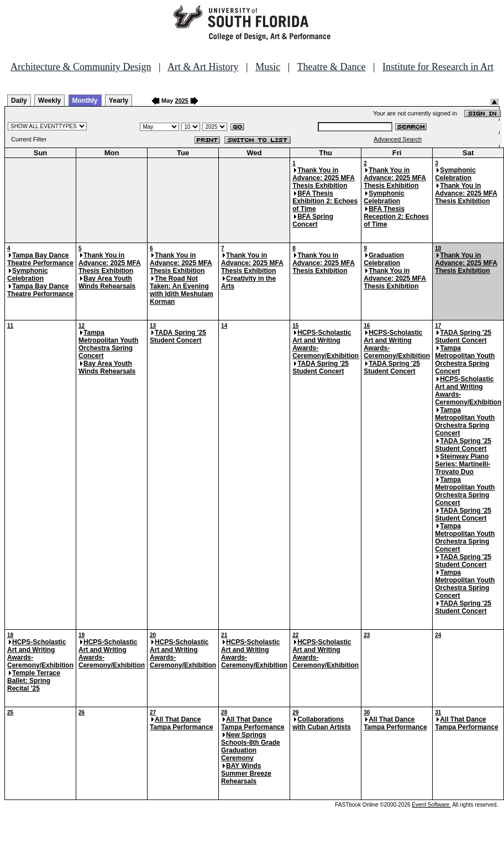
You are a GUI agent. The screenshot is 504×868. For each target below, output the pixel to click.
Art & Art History (203, 67)
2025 (182, 101)
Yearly (119, 101)
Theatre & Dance (331, 67)
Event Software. (431, 805)
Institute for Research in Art (438, 67)
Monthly (85, 101)
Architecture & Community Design (81, 67)
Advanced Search (398, 139)
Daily (19, 101)
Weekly (49, 101)
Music (268, 67)
